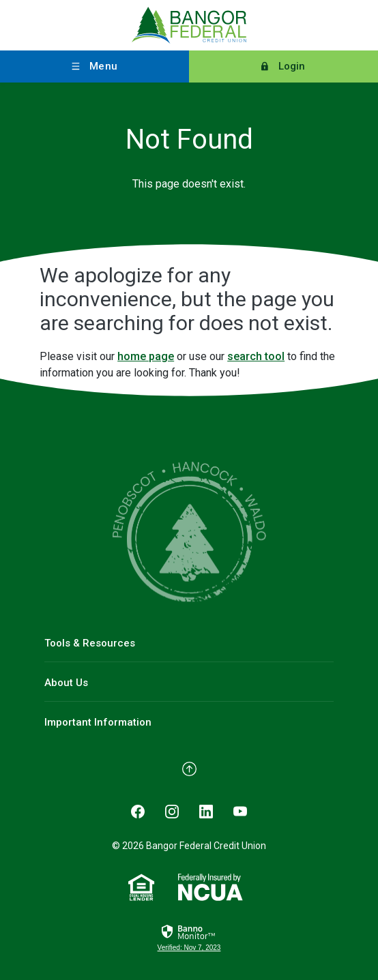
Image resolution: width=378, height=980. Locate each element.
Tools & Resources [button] (90, 643)
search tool (256, 356)
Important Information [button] (98, 722)
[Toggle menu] (94, 66)
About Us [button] (66, 683)
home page (146, 356)
